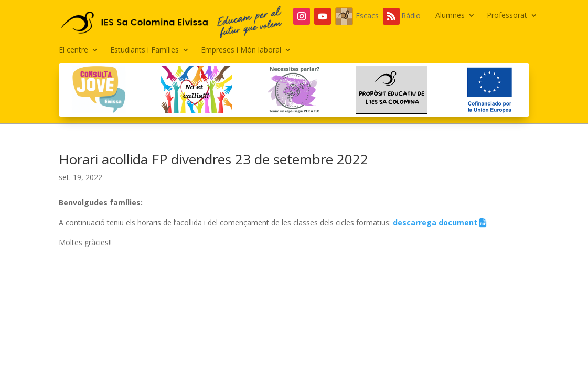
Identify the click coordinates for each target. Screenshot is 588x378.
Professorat (507, 16)
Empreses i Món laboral (241, 50)
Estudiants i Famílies (145, 50)
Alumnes (450, 16)
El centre (73, 50)
